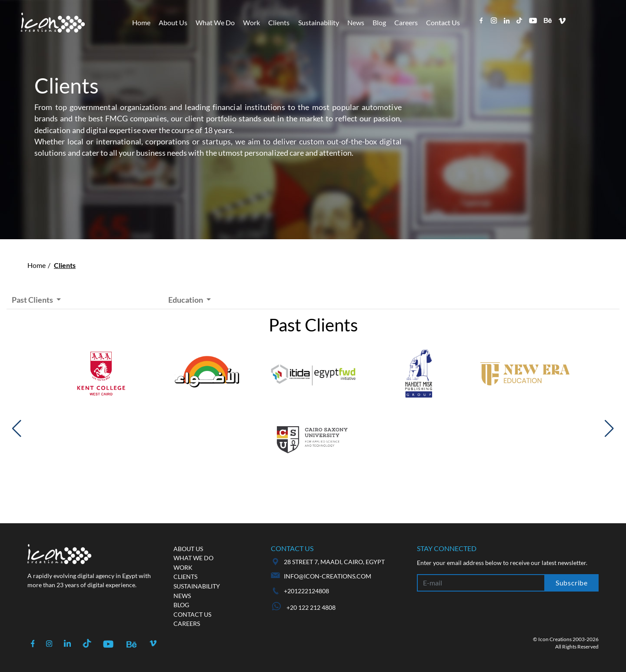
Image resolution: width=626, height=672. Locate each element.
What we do (193, 558)
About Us (173, 22)
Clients (279, 22)
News (356, 22)
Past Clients (33, 300)
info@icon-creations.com (328, 576)
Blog (379, 22)
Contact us (192, 614)
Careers (406, 22)
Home (141, 22)
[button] (17, 428)
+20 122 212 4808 (304, 607)
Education (186, 300)
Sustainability (319, 22)
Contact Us (443, 22)
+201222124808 (306, 591)
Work (251, 22)
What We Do (215, 22)
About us (188, 549)
